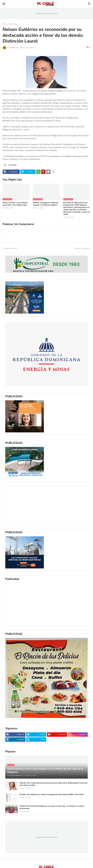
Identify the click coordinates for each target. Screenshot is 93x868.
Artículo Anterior (11, 248)
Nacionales (13, 24)
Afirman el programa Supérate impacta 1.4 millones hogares (46, 204)
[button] (4, 4)
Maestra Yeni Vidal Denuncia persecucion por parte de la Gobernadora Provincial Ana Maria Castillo (53, 784)
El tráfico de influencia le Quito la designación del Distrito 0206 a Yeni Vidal (52, 795)
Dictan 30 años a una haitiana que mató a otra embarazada (15, 204)
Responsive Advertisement (47, 13)
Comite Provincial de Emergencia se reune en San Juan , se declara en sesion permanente (52, 807)
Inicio (5, 24)
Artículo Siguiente (82, 248)
